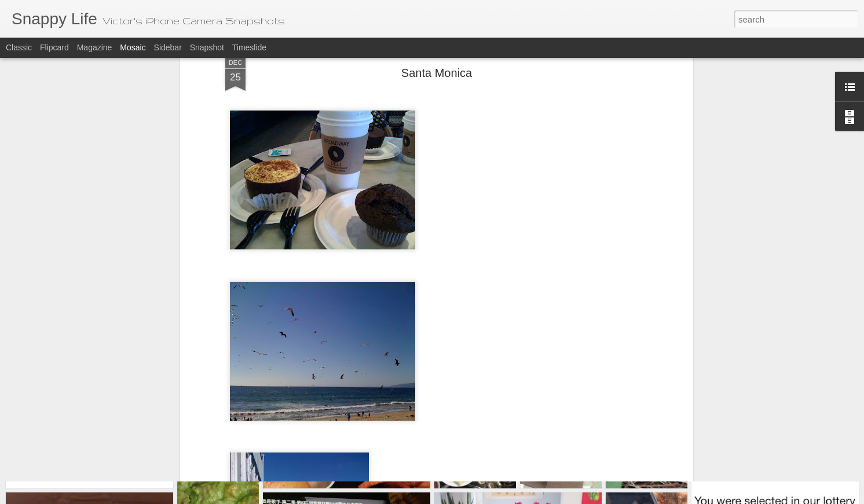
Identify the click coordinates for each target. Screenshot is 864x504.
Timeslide (249, 47)
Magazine (95, 47)
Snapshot (207, 47)
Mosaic (133, 47)
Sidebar (168, 47)
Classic (19, 47)
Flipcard (54, 47)
